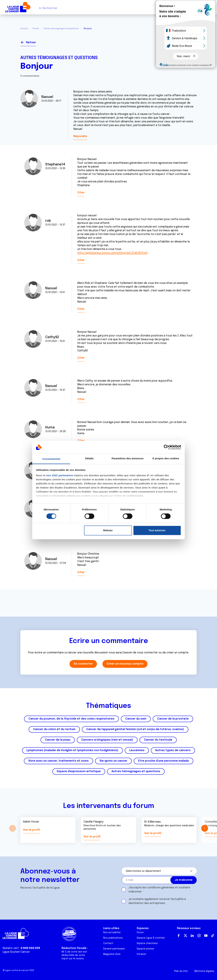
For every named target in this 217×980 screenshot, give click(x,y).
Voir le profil (31, 830)
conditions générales (161, 888)
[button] (205, 828)
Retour (31, 43)
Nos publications (113, 938)
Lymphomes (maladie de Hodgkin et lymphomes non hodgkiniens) (72, 750)
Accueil (24, 29)
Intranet (142, 954)
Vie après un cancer (113, 761)
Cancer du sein (136, 719)
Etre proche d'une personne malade (164, 761)
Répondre (80, 136)
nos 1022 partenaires (60, 475)
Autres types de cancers (173, 750)
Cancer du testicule (158, 740)
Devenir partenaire (114, 949)
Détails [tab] (90, 458)
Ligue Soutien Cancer (16, 952)
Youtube (206, 936)
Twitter (185, 936)
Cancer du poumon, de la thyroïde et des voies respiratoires (71, 719)
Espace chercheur (147, 943)
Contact (108, 943)
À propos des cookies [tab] (166, 458)
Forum (36, 29)
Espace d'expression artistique (79, 771)
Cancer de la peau (58, 740)
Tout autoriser (157, 530)
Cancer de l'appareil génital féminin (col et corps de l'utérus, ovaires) (135, 729)
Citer (81, 193)
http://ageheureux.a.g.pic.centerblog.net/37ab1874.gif (112, 253)
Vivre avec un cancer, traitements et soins (58, 761)
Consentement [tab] (51, 459)
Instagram (199, 936)
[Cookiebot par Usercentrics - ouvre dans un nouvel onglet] (166, 447)
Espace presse (145, 949)
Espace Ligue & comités (151, 938)
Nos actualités (112, 932)
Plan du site (181, 971)
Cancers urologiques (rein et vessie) (107, 740)
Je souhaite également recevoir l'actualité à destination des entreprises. (157, 901)
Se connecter (184, 41)
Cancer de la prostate (173, 719)
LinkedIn (192, 936)
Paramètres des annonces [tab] (127, 458)
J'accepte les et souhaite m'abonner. (159, 890)
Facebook (179, 936)
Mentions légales (204, 971)
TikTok (213, 936)
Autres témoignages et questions (61, 29)
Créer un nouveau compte (125, 664)
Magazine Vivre (112, 954)
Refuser (108, 530)
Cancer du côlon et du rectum (54, 729)
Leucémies (137, 750)
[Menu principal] (212, 8)
